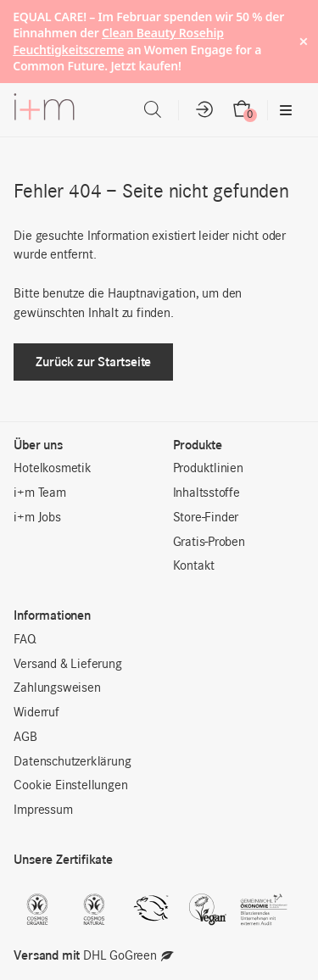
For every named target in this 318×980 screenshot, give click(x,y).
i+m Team (39, 493)
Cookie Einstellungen (70, 786)
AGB (25, 738)
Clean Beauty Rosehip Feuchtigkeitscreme (118, 41)
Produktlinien (208, 469)
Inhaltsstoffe (206, 493)
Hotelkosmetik (52, 469)
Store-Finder (206, 518)
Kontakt (194, 566)
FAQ (25, 640)
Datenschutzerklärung (72, 762)
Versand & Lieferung (67, 665)
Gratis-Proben (209, 543)
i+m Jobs (37, 518)
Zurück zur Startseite (93, 362)
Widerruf (36, 713)
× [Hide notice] (303, 41)
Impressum (43, 810)
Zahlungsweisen (57, 688)
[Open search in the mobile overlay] (153, 110)
